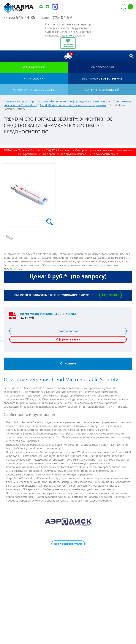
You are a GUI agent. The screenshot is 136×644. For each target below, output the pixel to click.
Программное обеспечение (48, 101)
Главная (9, 101)
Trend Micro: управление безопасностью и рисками (73, 105)
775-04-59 (57, 18)
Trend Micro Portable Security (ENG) (48, 314)
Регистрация (130, 7)
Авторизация (124, 7)
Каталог (22, 101)
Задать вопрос (68, 331)
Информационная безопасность (90, 101)
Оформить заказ (68, 339)
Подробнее (111, 295)
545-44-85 (20, 18)
